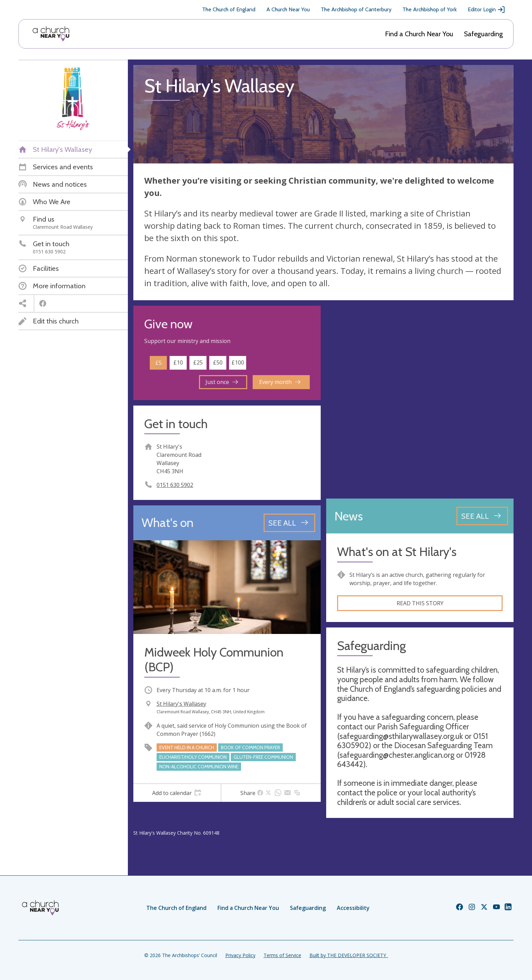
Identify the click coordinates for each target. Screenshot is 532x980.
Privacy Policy (240, 955)
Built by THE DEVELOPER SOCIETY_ (349, 955)
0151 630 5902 (175, 485)
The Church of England (229, 9)
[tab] (177, 793)
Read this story (420, 603)
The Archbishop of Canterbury (356, 9)
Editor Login (487, 10)
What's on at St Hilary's (397, 552)
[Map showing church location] (420, 399)
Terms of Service (282, 955)
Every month (280, 382)
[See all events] (289, 523)
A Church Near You (288, 9)
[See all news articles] (482, 516)
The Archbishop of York (430, 9)
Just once (222, 382)
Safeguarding (483, 34)
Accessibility (353, 908)
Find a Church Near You (419, 34)
